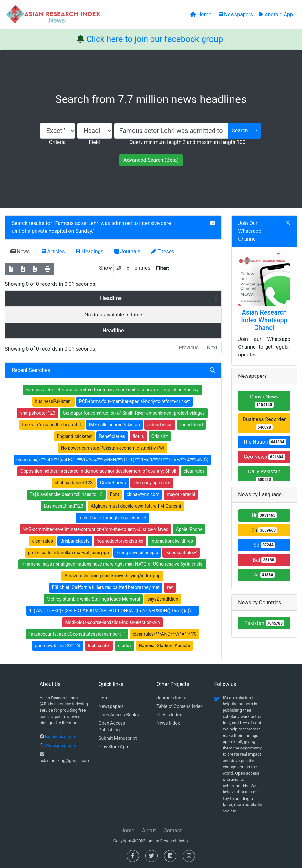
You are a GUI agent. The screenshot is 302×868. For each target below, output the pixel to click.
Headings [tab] (90, 251)
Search (240, 131)
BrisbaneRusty (75, 541)
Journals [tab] (127, 251)
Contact (172, 830)
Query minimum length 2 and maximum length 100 (187, 142)
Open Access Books (119, 715)
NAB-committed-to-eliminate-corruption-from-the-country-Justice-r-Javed (96, 529)
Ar (264, 575)
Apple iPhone (189, 529)
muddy (124, 646)
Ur (264, 515)
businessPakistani (53, 401)
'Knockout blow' (181, 553)
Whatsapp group (60, 745)
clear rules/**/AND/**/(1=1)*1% (165, 634)
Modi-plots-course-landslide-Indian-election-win (112, 622)
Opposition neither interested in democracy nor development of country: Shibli (98, 471)
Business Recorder (264, 423)
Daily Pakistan (264, 475)
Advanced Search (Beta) (151, 160)
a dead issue (160, 425)
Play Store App (113, 747)
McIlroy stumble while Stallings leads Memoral (94, 599)
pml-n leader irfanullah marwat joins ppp (68, 553)
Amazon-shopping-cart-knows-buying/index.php (112, 576)
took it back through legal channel (112, 518)
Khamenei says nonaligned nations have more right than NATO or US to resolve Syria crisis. (112, 564)
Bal (264, 560)
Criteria (57, 142)
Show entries (125, 268)
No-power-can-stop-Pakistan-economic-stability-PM (113, 448)
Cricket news (113, 483)
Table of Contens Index (179, 706)
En (264, 530)
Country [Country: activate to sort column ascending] (193, 298)
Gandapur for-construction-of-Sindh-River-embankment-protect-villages (134, 413)
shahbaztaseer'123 (74, 483)
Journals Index (171, 698)
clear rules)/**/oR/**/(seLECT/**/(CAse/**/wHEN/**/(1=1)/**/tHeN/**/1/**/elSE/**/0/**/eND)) (113, 460)
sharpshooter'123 (38, 413)
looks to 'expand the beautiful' (52, 425)
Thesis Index (169, 715)
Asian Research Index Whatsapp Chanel (264, 320)
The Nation (264, 442)
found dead (191, 425)
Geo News (264, 457)
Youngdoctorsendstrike (120, 541)
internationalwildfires (172, 541)
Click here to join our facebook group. (156, 39)
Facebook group (60, 736)
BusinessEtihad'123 (64, 506)
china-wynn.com (143, 494)
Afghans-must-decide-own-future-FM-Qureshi (136, 506)
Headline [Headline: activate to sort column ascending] (31, 298)
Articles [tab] (53, 251)
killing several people (137, 553)
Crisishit (160, 436)
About (149, 830)
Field (94, 142)
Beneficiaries (112, 436)
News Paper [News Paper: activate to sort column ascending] (132, 298)
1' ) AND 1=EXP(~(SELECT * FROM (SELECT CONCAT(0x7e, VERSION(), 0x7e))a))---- (112, 611)
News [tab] (20, 251)
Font (115, 494)
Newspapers (111, 706)
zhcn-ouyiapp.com (152, 483)
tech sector (99, 646)
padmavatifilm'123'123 (57, 646)
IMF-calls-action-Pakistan (115, 425)
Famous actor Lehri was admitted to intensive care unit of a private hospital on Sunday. (112, 390)
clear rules (194, 471)
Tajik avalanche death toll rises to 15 (66, 494)
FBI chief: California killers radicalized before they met (106, 587)
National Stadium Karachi (164, 646)
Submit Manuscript (118, 738)
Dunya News (264, 401)
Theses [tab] (163, 251)
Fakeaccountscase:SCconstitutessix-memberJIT (77, 634)
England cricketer (75, 436)
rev (170, 587)
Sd (264, 545)
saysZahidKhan (163, 599)
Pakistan (264, 623)
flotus (138, 436)
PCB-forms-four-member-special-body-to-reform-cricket (135, 401)
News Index (168, 723)
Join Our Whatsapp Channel (250, 231)
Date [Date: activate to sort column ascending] (78, 298)
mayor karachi (181, 494)
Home (105, 698)
